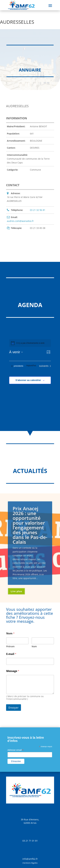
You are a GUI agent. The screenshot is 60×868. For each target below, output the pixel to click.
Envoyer (14, 708)
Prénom (10, 646)
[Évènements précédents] (17, 366)
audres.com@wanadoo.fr (20, 221)
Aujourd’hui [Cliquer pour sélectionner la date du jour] (31, 366)
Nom (34, 646)
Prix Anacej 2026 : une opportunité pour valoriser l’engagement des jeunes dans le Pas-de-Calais (30, 525)
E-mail (11, 654)
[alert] (30, 343)
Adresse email (16, 750)
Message (13, 671)
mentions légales (30, 863)
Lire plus (16, 591)
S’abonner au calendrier (28, 380)
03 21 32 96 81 (38, 210)
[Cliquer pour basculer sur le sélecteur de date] (16, 352)
